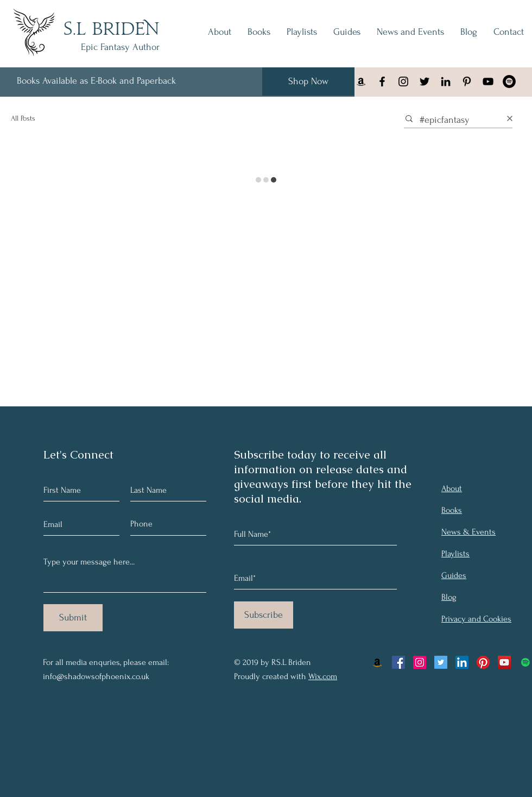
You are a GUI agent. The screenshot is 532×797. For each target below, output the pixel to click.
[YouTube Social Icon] (504, 662)
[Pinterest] (483, 662)
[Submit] (73, 618)
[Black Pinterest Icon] (467, 81)
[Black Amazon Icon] (361, 81)
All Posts (23, 118)
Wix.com (323, 676)
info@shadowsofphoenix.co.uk (96, 676)
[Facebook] (382, 81)
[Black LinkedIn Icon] (446, 81)
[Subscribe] (264, 615)
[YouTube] (488, 81)
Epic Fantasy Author (120, 47)
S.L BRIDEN (112, 30)
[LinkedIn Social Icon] (462, 662)
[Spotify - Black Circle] (509, 81)
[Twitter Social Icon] (441, 662)
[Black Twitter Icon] (425, 81)
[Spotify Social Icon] (525, 662)
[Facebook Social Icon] (398, 662)
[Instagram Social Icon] (420, 662)
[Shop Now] (308, 81)
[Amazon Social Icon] (377, 662)
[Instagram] (403, 81)
